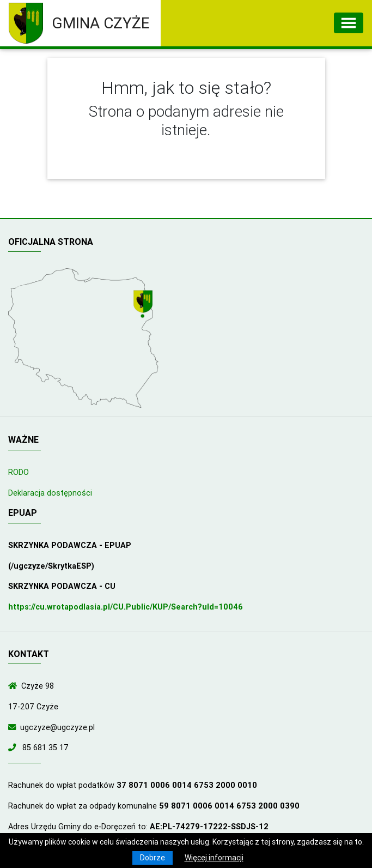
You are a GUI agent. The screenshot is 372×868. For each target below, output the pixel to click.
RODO (19, 472)
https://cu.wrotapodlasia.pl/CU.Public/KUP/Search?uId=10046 (126, 607)
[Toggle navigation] (349, 23)
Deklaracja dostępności (50, 493)
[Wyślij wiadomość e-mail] (14, 727)
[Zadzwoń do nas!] (14, 748)
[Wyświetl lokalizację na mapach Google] (144, 305)
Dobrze (153, 858)
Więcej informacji (214, 858)
